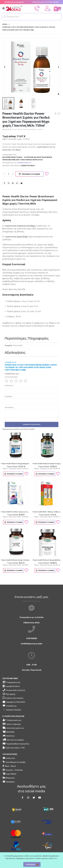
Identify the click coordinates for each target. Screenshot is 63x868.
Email (21, 183)
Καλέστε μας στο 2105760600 (46, 2)
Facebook (4, 183)
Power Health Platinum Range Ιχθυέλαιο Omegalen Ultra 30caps (47, 560)
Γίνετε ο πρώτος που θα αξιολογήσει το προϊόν (28, 129)
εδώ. (56, 858)
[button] (4, 17)
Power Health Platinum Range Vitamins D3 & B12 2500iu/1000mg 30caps (16, 560)
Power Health (24, 163)
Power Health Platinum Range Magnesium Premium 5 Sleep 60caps (16, 464)
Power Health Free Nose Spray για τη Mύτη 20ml (16, 512)
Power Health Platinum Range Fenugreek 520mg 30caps (47, 464)
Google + (17, 183)
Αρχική (5, 24)
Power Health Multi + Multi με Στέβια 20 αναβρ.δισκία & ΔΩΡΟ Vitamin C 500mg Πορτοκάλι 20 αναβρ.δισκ (47, 512)
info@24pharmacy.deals (14, 2)
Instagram (9, 183)
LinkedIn (13, 183)
